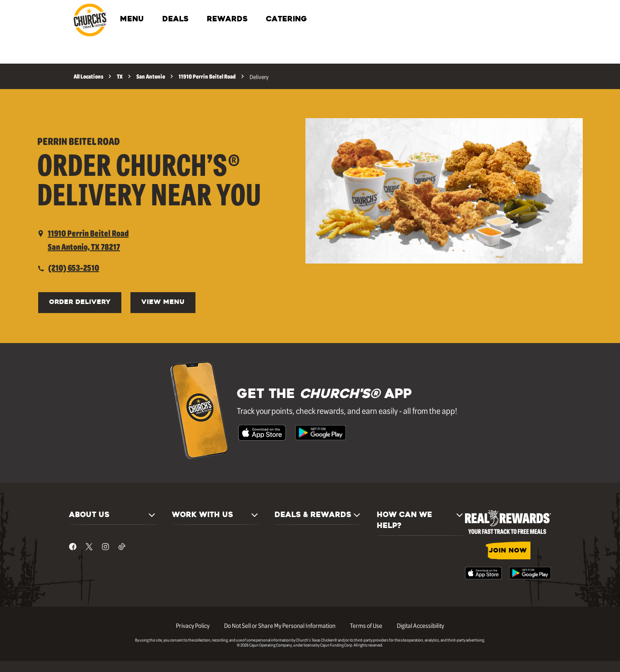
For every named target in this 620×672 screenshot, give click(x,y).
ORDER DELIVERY (80, 302)
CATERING (286, 20)
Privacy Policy (193, 625)
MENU (132, 20)
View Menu (163, 302)
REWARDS (227, 20)
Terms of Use (366, 625)
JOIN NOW (508, 551)
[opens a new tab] (83, 240)
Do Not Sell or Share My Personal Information (280, 625)
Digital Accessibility (420, 625)
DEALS (175, 20)
